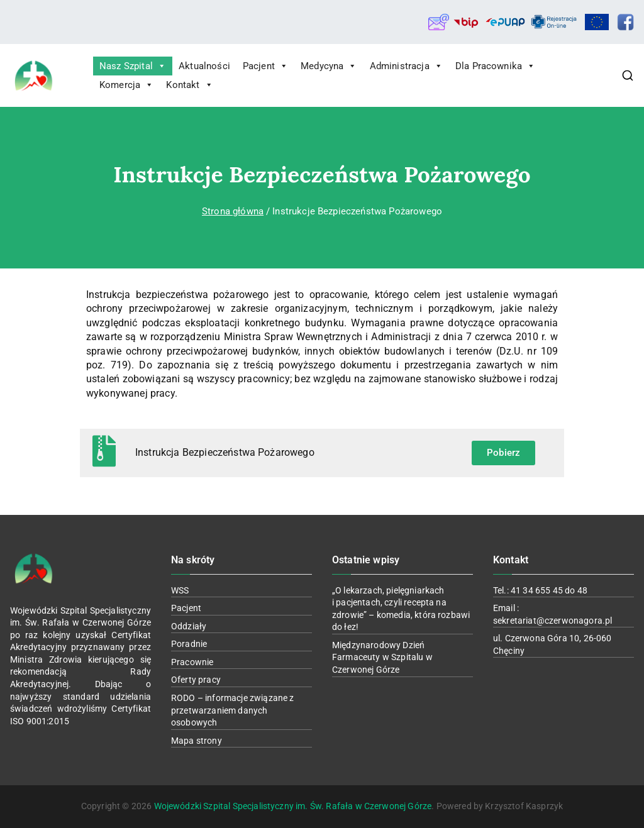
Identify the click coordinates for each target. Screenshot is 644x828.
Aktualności (204, 66)
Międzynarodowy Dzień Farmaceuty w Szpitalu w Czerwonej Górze (382, 657)
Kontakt (189, 85)
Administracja (406, 66)
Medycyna (329, 66)
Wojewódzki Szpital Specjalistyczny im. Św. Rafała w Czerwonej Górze (293, 806)
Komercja (126, 85)
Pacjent (265, 66)
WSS (180, 590)
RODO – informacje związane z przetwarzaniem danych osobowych (232, 710)
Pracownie (192, 662)
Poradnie (189, 644)
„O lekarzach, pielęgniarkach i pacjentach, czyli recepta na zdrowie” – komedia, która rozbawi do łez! (401, 609)
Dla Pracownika (495, 66)
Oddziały (189, 626)
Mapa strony (197, 741)
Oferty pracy (196, 680)
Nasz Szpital (133, 66)
